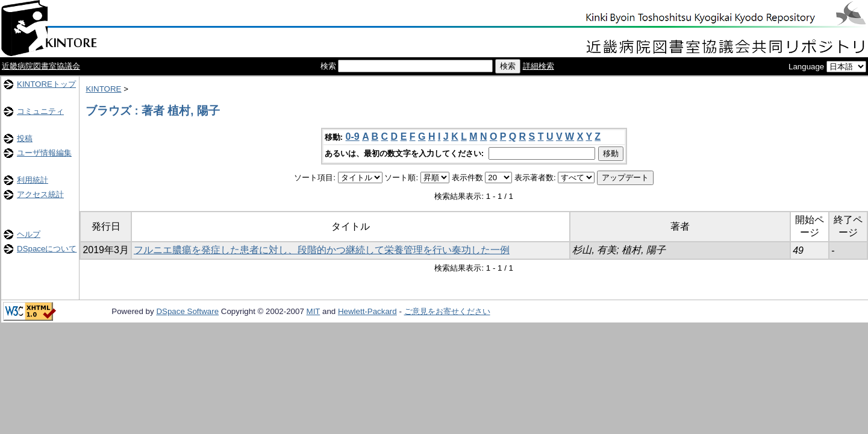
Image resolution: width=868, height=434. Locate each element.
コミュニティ (40, 111)
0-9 (353, 137)
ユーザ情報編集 (44, 153)
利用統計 (33, 180)
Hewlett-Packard (367, 311)
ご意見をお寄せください (447, 311)
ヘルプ (29, 234)
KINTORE (103, 89)
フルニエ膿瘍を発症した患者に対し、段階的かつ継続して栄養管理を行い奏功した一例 (322, 250)
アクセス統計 (40, 194)
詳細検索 (539, 66)
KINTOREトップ (46, 84)
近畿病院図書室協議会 (41, 66)
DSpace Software (187, 311)
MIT (314, 311)
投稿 (25, 138)
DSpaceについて (47, 249)
